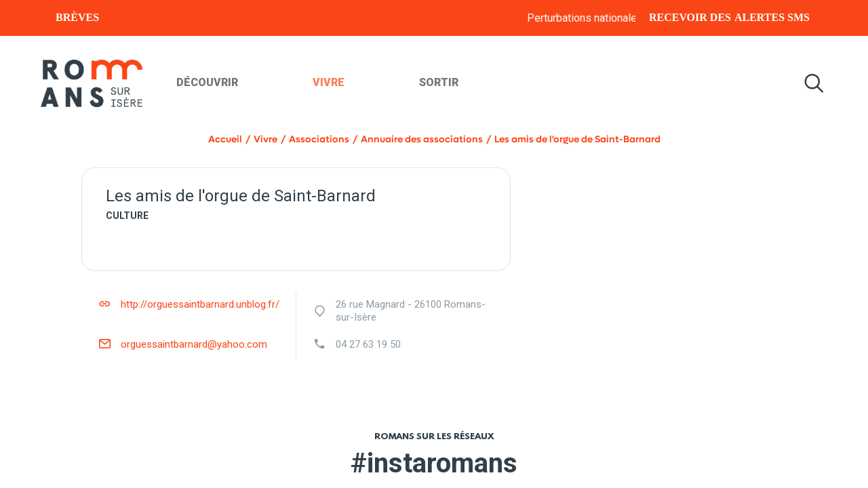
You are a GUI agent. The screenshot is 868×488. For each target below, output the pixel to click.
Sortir (439, 82)
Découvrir (207, 82)
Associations (319, 139)
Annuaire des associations (422, 139)
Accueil (225, 139)
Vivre (329, 82)
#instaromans (434, 463)
